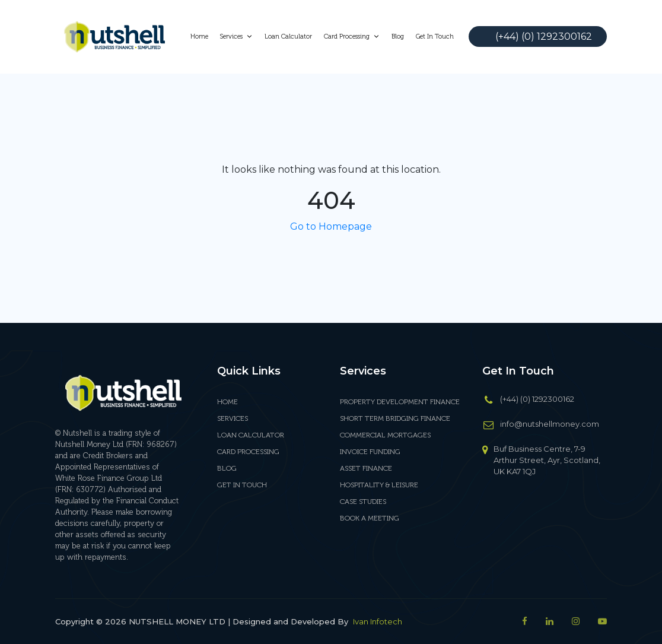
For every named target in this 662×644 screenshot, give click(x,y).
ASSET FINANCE (366, 468)
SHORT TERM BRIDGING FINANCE (395, 418)
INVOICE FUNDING (370, 452)
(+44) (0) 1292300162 (544, 37)
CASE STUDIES (363, 502)
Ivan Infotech (378, 621)
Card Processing (352, 37)
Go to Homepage (331, 226)
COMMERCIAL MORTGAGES (385, 435)
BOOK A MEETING (370, 518)
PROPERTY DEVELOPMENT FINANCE (400, 402)
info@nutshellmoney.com (550, 424)
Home (199, 37)
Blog (398, 37)
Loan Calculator (288, 37)
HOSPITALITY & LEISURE (379, 485)
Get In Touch (435, 37)
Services (236, 37)
